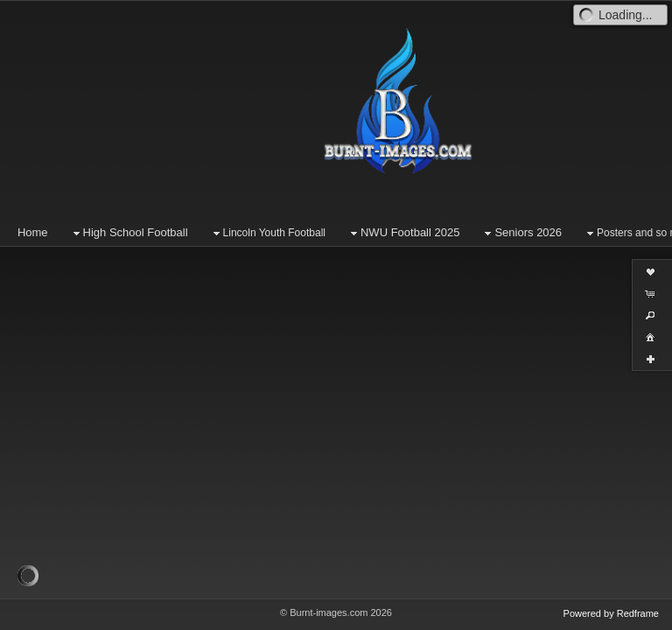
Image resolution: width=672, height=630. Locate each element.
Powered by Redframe (611, 613)
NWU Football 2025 (403, 233)
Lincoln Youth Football (267, 234)
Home (33, 232)
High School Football (129, 233)
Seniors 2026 (521, 233)
